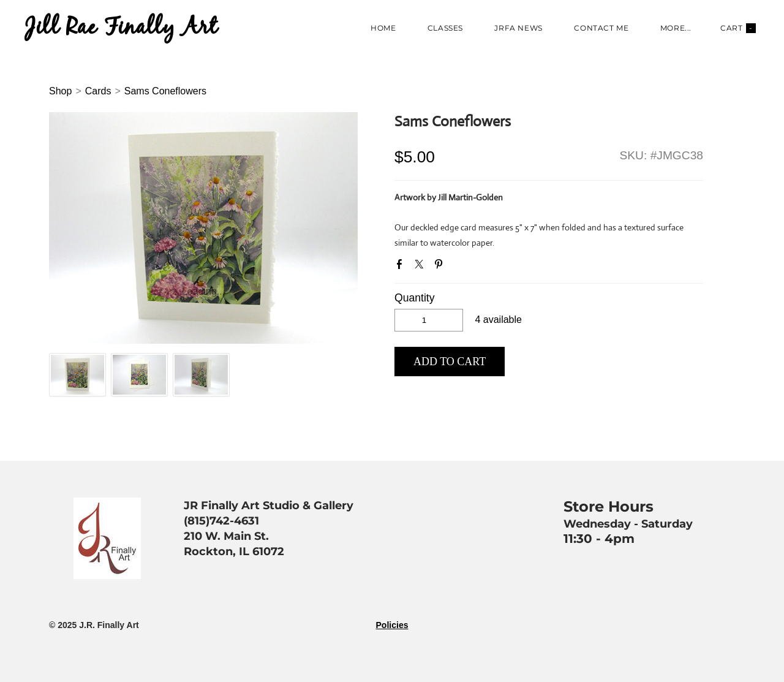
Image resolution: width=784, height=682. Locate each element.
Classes (445, 28)
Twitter (421, 267)
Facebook (402, 267)
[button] (450, 362)
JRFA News (518, 28)
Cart (738, 28)
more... (676, 28)
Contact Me (601, 28)
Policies (392, 625)
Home (383, 28)
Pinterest (441, 267)
